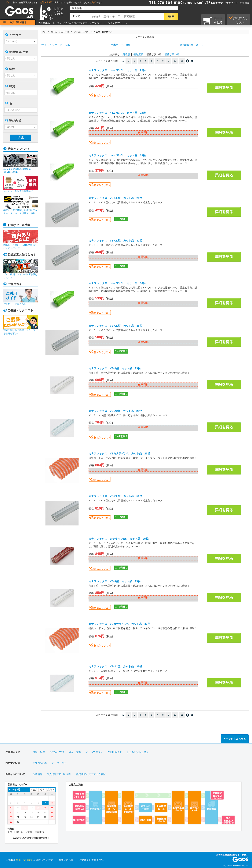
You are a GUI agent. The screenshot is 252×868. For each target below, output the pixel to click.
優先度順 (138, 54)
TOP (44, 32)
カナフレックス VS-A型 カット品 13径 (115, 368)
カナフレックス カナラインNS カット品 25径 (119, 539)
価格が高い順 (172, 54)
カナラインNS (60, 23)
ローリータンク (105, 23)
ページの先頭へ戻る (235, 739)
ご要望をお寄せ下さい (91, 860)
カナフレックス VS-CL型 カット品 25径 (115, 198)
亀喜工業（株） (25, 860)
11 (182, 61)
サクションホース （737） (57, 45)
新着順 (126, 54)
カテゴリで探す (18, 22)
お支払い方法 (57, 752)
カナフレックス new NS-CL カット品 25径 (117, 70)
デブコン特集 (40, 763)
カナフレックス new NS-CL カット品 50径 (117, 283)
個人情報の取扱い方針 (59, 774)
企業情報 (245, 3)
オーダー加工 (59, 763)
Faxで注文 (209, 2)
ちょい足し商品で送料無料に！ (21, 184)
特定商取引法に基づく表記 (91, 774)
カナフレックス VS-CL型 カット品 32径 (115, 241)
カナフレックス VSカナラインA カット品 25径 (119, 453)
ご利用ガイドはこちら (21, 297)
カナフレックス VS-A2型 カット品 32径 (115, 666)
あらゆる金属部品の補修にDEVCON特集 (21, 164)
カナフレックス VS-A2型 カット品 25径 (115, 411)
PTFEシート (121, 23)
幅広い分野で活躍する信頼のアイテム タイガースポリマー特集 (21, 205)
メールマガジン (94, 752)
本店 (30, 17)
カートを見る (213, 21)
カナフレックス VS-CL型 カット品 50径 (115, 496)
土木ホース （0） (121, 45)
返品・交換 (75, 752)
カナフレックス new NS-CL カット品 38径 (117, 155)
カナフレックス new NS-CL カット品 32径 (117, 113)
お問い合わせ (66, 860)
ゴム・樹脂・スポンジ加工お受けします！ (21, 269)
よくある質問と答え (138, 752)
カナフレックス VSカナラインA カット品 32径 (119, 624)
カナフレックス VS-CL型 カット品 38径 (115, 326)
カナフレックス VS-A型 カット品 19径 (115, 581)
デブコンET (88, 23)
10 (175, 61)
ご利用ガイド (231, 3)
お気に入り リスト (238, 20)
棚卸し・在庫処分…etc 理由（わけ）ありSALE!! (21, 240)
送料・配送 (39, 752)
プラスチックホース (83, 32)
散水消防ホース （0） (193, 45)
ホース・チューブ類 (60, 32)
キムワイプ (75, 23)
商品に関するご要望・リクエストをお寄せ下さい (21, 325)
